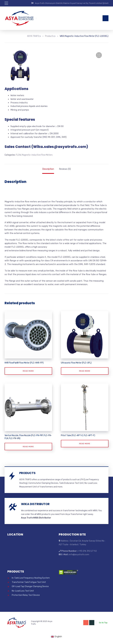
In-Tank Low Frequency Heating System (31, 578)
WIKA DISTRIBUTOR (35, 504)
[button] (99, 55)
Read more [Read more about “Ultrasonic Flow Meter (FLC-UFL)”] (85, 371)
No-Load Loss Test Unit (23, 591)
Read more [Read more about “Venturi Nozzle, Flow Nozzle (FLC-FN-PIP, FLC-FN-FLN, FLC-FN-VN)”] (28, 447)
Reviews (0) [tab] (65, 169)
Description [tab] (48, 169)
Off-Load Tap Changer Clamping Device (30, 586)
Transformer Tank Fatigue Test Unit (29, 582)
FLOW (18, 155)
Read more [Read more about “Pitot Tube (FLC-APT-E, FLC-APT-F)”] (85, 444)
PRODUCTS (27, 473)
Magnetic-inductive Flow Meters (37, 155)
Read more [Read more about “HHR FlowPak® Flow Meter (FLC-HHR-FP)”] (28, 371)
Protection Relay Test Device (26, 595)
